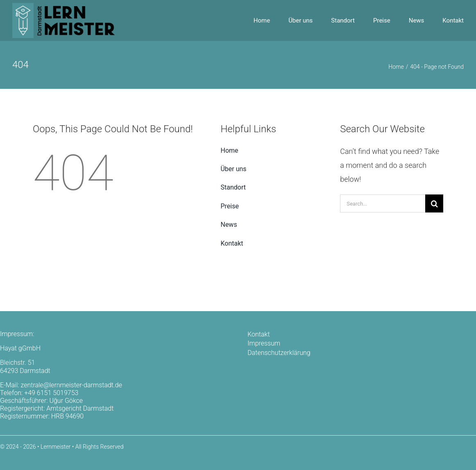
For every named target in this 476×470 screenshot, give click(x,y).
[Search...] (383, 203)
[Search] (434, 203)
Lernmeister (56, 447)
